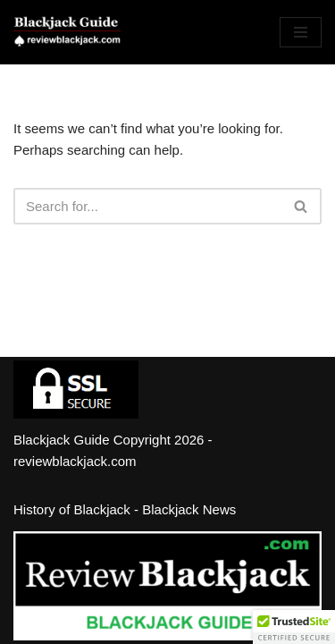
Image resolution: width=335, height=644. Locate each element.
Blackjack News (189, 509)
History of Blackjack (72, 509)
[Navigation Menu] (301, 32)
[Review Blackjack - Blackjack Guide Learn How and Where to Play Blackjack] (67, 32)
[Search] (147, 206)
